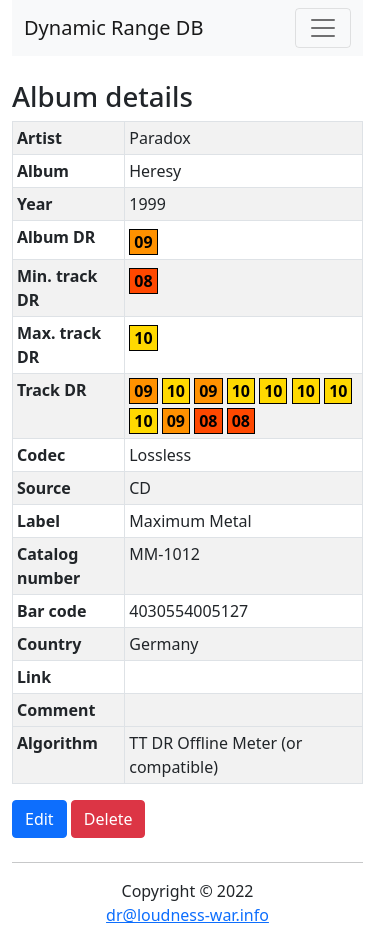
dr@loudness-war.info (187, 915)
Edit (39, 819)
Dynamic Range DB (113, 27)
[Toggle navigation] (323, 28)
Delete (108, 819)
